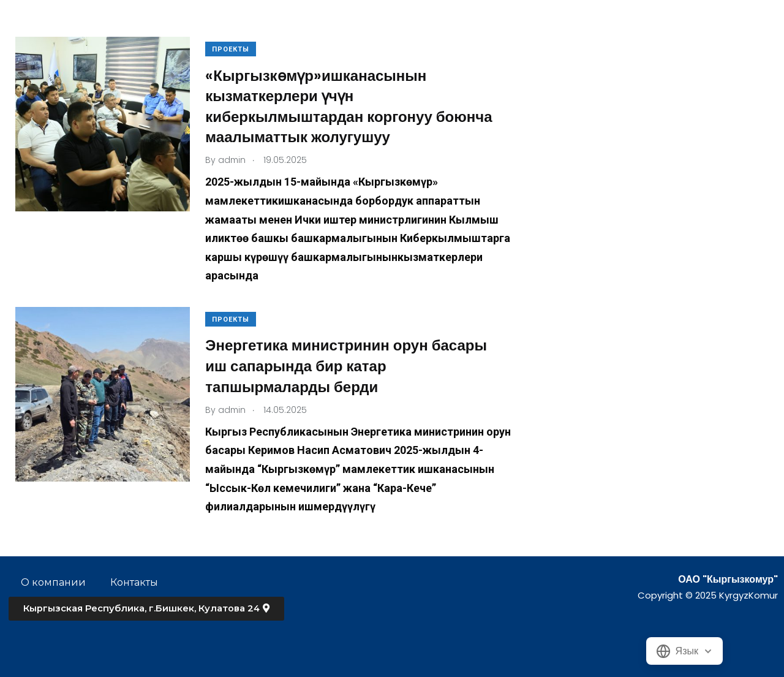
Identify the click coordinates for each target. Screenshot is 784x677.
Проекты (234, 49)
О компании (53, 582)
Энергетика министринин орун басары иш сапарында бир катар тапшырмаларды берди (349, 366)
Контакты (134, 582)
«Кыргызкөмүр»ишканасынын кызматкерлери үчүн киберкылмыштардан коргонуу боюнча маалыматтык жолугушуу (352, 107)
